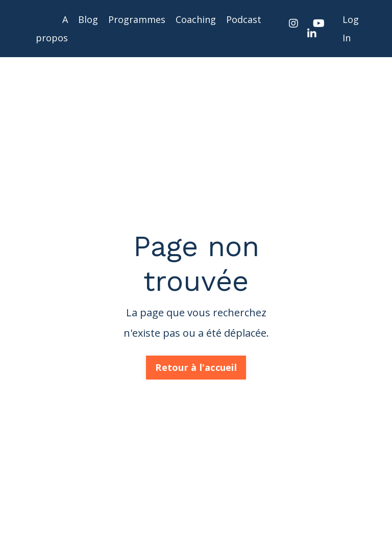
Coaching (196, 19)
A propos (52, 29)
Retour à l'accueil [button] (196, 367)
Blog (88, 19)
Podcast (244, 19)
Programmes (137, 19)
